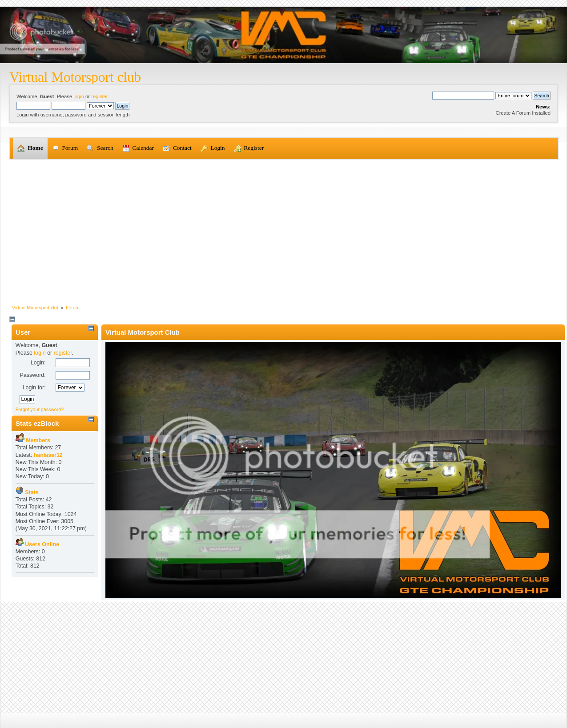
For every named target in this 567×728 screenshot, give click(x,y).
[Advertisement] (284, 227)
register (99, 96)
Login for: (34, 388)
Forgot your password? (40, 409)
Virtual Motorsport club (75, 77)
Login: (38, 363)
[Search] (463, 96)
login (79, 96)
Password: (32, 375)
